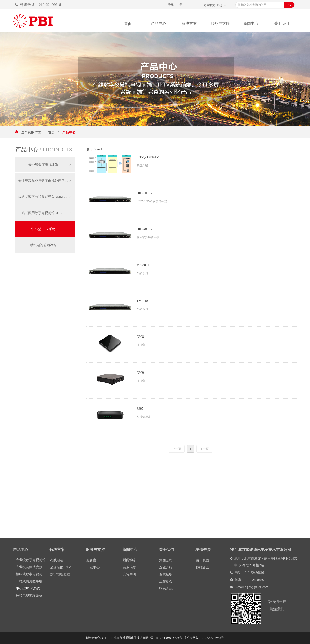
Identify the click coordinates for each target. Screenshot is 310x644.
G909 (140, 373)
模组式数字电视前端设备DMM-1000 (45, 197)
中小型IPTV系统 (51, 229)
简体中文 (209, 5)
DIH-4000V (145, 229)
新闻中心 (251, 24)
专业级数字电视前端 (50, 165)
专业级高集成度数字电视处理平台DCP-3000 (46, 181)
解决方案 (189, 24)
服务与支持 (220, 24)
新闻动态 (129, 560)
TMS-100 (143, 301)
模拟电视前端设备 (51, 245)
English (222, 5)
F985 (140, 409)
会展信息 (129, 567)
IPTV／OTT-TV (148, 157)
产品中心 (159, 24)
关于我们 (282, 24)
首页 (51, 132)
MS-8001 (143, 265)
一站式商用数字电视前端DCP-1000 (45, 213)
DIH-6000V (145, 193)
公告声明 (129, 574)
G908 (140, 337)
